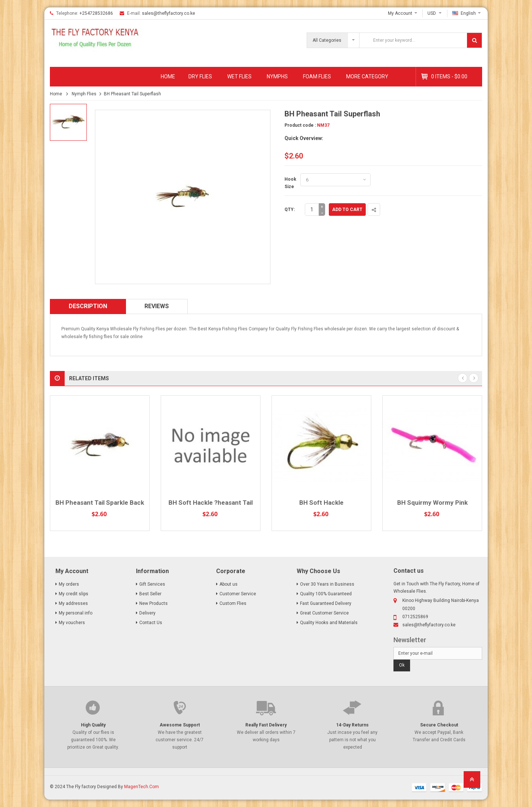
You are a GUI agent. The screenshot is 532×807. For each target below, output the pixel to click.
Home (168, 76)
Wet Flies (239, 76)
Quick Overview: (304, 138)
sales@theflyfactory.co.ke (168, 13)
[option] (68, 122)
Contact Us (151, 623)
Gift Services (152, 584)
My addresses (73, 603)
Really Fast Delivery (266, 725)
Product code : (300, 125)
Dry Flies (200, 76)
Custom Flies (233, 603)
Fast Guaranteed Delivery (326, 603)
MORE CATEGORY (367, 76)
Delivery (147, 613)
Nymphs (277, 76)
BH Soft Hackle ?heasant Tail (211, 503)
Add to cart (347, 210)
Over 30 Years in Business (327, 584)
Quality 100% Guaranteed (326, 594)
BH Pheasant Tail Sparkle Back (100, 503)
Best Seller (150, 594)
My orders (69, 584)
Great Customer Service (324, 613)
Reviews (157, 306)
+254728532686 (96, 13)
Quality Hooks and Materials (329, 623)
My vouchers (72, 623)
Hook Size (290, 183)
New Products (154, 603)
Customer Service (238, 594)
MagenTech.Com (141, 787)
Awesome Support (180, 725)
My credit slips (74, 594)
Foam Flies (317, 76)
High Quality (93, 725)
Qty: (290, 210)
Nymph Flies (84, 94)
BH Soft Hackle (321, 503)
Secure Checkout (439, 725)
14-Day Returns (352, 725)
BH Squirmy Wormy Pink (432, 503)
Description (88, 306)
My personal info (76, 613)
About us (229, 584)
